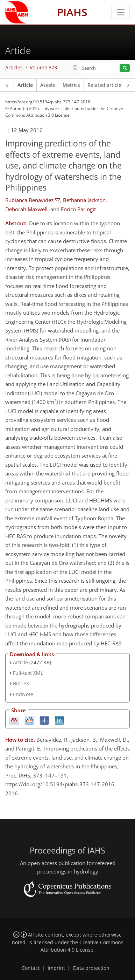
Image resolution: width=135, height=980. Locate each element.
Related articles (106, 85)
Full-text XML (28, 673)
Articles (14, 68)
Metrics (71, 85)
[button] (75, 68)
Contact (31, 968)
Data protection (91, 968)
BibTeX (21, 683)
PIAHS (72, 12)
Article (25, 85)
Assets (48, 85)
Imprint (56, 968)
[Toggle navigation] (120, 12)
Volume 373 (43, 68)
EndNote (23, 694)
